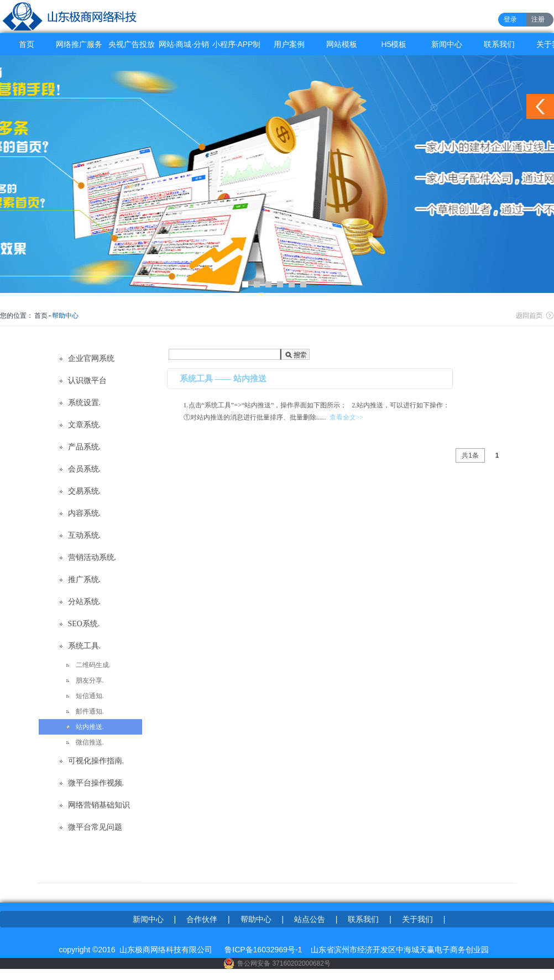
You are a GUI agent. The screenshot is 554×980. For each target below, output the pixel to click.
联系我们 (499, 44)
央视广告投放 (132, 44)
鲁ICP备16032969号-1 (263, 950)
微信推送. (90, 742)
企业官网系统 (91, 358)
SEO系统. (84, 624)
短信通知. (90, 696)
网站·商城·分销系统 (184, 48)
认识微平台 (87, 381)
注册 (538, 19)
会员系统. (85, 469)
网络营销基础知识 (99, 805)
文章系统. (85, 425)
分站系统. (85, 602)
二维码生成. (93, 665)
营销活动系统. (92, 557)
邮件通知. (90, 711)
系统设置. (85, 403)
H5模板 (394, 44)
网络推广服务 (79, 44)
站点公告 (310, 919)
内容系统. (85, 513)
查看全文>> (347, 417)
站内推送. (90, 727)
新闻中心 (447, 44)
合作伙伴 (202, 919)
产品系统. (85, 447)
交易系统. (85, 491)
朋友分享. (90, 680)
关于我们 (417, 919)
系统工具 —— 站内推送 (223, 379)
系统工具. (85, 646)
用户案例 (289, 44)
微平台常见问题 (95, 827)
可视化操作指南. (96, 761)
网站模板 (342, 44)
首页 (27, 44)
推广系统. (85, 580)
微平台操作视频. (96, 783)
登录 (510, 19)
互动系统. (85, 535)
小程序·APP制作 (237, 48)
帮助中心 (65, 316)
